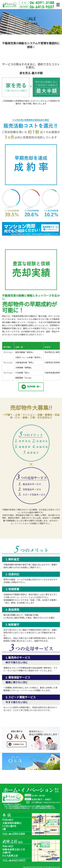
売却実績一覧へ (31, 387)
